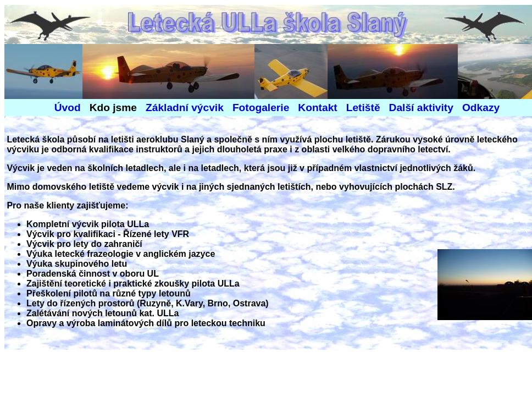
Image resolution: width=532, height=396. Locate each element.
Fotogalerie (261, 108)
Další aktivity (421, 108)
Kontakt (317, 108)
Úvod (68, 108)
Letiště (359, 108)
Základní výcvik (185, 108)
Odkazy (481, 108)
